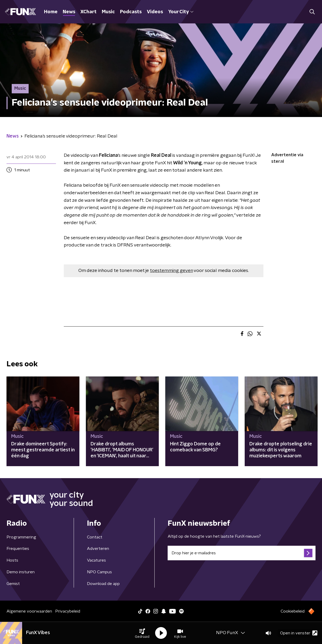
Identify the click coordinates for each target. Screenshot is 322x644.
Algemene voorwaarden (29, 611)
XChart (89, 12)
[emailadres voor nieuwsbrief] (242, 553)
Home (51, 12)
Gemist (13, 584)
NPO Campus (99, 572)
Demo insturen (21, 572)
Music (108, 12)
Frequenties (18, 549)
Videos (155, 12)
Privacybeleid (68, 611)
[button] (142, 633)
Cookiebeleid (293, 611)
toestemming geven (171, 271)
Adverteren (98, 549)
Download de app (103, 584)
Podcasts (131, 12)
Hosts (12, 560)
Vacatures (96, 560)
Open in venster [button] (299, 633)
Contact (95, 537)
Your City (181, 12)
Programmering (21, 537)
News (69, 12)
